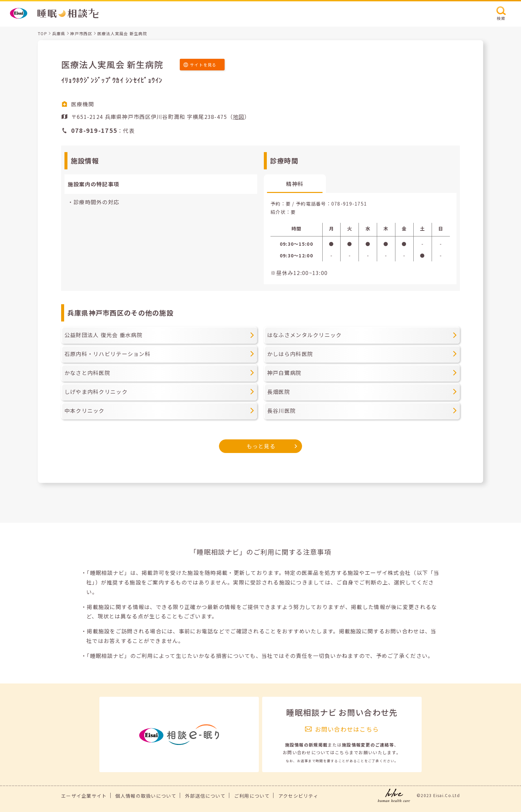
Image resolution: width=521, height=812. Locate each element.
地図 (239, 117)
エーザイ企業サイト (84, 796)
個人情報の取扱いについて (146, 796)
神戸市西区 (81, 33)
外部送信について (205, 796)
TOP (43, 33)
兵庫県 (59, 33)
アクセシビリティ (298, 796)
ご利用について (252, 796)
